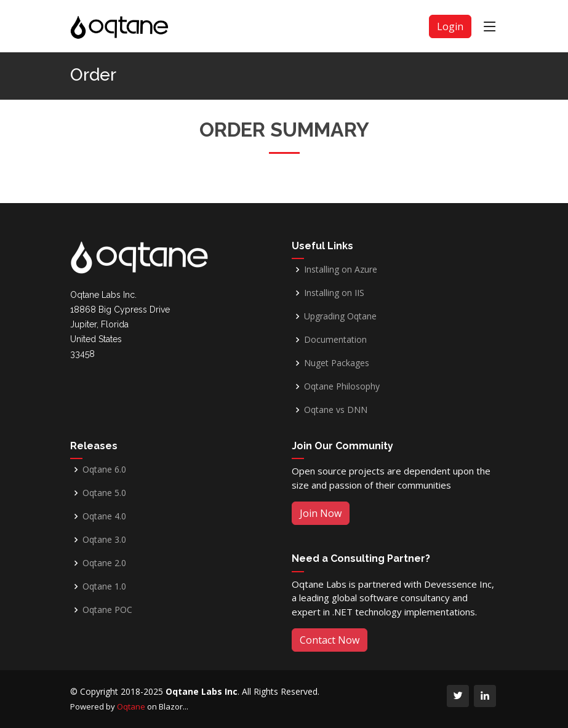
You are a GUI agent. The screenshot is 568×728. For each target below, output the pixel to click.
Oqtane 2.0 (104, 563)
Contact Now (330, 640)
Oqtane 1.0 (104, 586)
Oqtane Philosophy (342, 386)
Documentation (335, 340)
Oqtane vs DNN (336, 410)
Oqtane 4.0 (104, 516)
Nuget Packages (337, 363)
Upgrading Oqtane (340, 316)
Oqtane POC (107, 610)
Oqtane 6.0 (104, 470)
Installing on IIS (334, 293)
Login (450, 26)
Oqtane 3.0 (104, 540)
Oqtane (131, 706)
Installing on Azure (341, 270)
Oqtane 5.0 (104, 493)
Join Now (321, 513)
